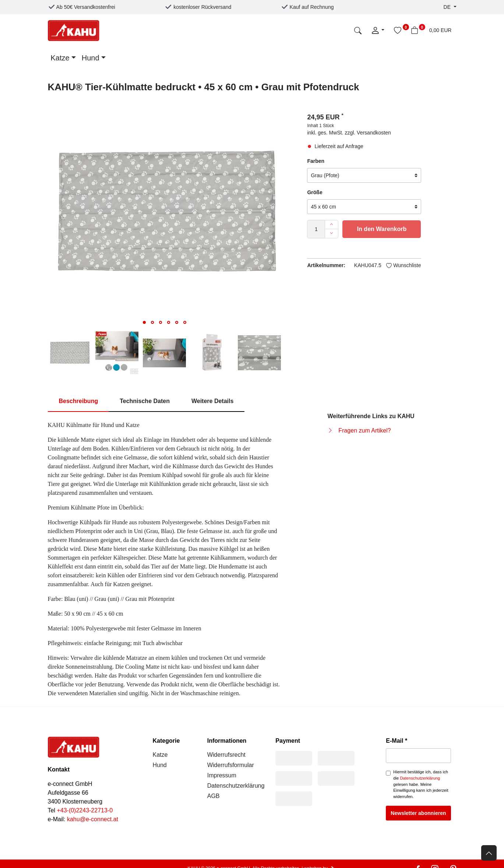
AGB (214, 796)
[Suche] (358, 30)
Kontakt (59, 769)
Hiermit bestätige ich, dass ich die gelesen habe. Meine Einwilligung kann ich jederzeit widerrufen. (421, 784)
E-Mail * (396, 741)
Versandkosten (374, 133)
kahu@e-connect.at (93, 819)
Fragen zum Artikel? (364, 430)
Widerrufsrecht (226, 755)
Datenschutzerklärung (236, 786)
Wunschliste (403, 265)
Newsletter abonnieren (418, 813)
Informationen (227, 741)
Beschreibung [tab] (79, 401)
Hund (91, 58)
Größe (315, 192)
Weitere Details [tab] (212, 401)
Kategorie (166, 741)
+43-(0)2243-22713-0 (85, 810)
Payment (288, 741)
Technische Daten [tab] (145, 401)
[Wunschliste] (398, 30)
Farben (316, 161)
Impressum (222, 775)
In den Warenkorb (382, 229)
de (448, 7)
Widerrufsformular (231, 765)
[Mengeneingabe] (316, 229)
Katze (60, 58)
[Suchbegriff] (309, 30)
